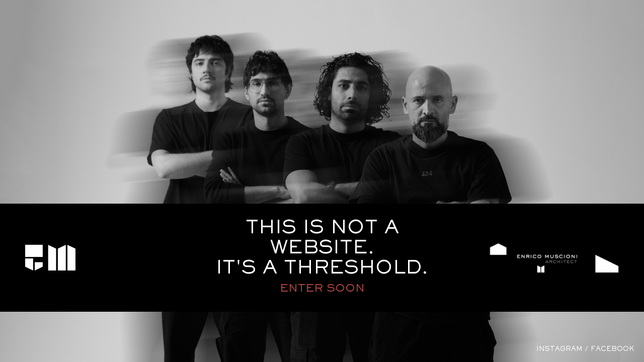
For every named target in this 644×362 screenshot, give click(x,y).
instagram (559, 349)
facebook (612, 349)
